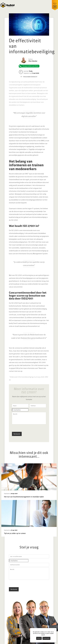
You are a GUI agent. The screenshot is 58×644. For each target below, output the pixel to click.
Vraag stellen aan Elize (29, 66)
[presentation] (23, 428)
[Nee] (55, 630)
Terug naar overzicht (30, 77)
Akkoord (39, 638)
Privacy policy (46, 638)
